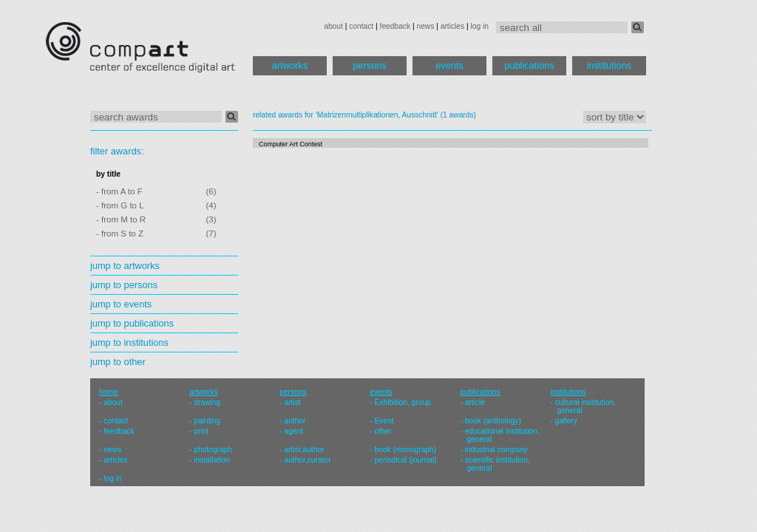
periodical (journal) (406, 460)
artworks (290, 65)
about (333, 26)
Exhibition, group (403, 402)
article (475, 402)
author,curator (307, 460)
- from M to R (121, 219)
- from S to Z (120, 233)
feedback (396, 26)
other (383, 431)
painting (207, 421)
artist (292, 402)
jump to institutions (129, 342)
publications (529, 65)
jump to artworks (125, 266)
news (425, 26)
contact (361, 26)
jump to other (118, 362)
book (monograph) (406, 450)
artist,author (304, 450)
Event (384, 421)
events (449, 65)
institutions (609, 65)
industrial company (496, 450)
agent (293, 431)
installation (211, 460)
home (109, 392)
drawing (207, 402)
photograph (213, 450)
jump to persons (124, 285)
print (201, 431)
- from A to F (119, 191)
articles (452, 26)
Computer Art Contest (291, 144)
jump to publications (132, 323)
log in (480, 26)
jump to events (121, 304)
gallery (566, 421)
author (295, 421)
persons (370, 65)
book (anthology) (493, 421)
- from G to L (120, 205)
